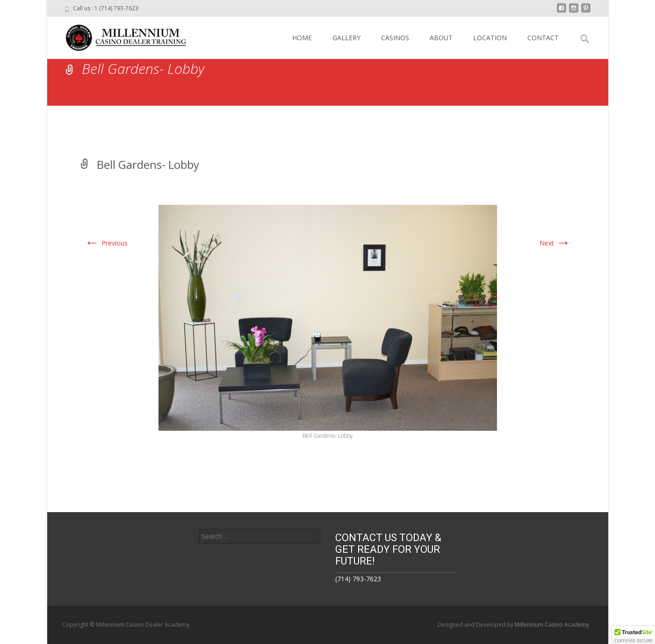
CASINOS (395, 38)
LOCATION (490, 38)
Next (555, 243)
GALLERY (346, 38)
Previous (106, 243)
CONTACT (543, 38)
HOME (302, 38)
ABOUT (441, 38)
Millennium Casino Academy (552, 625)
